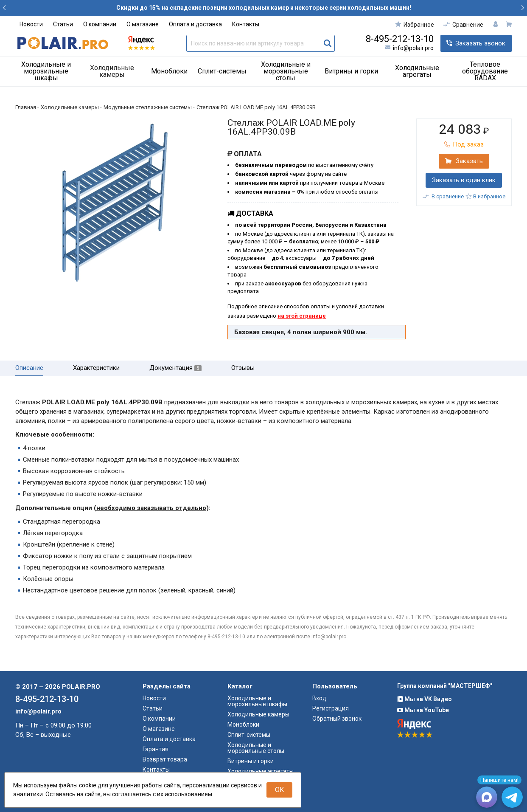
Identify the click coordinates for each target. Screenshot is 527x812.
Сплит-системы (222, 71)
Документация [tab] (175, 368)
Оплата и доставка (195, 24)
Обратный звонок (337, 719)
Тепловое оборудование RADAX (485, 71)
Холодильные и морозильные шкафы (46, 71)
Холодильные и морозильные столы (286, 71)
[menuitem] (49, 71)
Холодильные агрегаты (417, 71)
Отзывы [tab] (243, 368)
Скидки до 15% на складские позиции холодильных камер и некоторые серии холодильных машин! (264, 8)
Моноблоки (169, 71)
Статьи (63, 24)
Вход (319, 698)
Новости (31, 24)
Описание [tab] (29, 368)
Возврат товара (165, 759)
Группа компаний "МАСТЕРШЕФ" (445, 686)
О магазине (143, 24)
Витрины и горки (351, 71)
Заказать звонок (480, 43)
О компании (100, 24)
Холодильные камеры (112, 71)
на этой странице (302, 316)
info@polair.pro (413, 48)
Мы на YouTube (423, 710)
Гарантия (156, 749)
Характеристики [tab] (96, 368)
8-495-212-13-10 (400, 39)
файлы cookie (77, 785)
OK (279, 790)
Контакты (246, 24)
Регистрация (331, 708)
